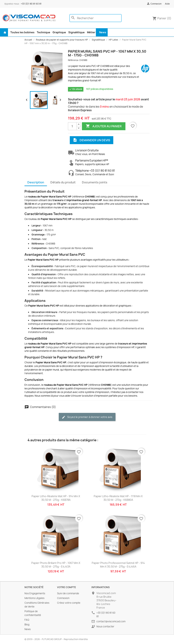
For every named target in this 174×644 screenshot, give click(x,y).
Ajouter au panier (104, 126)
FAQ (27, 620)
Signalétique (76, 32)
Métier (91, 32)
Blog (27, 624)
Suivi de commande (68, 593)
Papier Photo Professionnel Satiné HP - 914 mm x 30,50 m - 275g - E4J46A (118, 565)
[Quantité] (72, 126)
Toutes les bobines (22, 32)
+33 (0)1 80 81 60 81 (31, 4)
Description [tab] (36, 182)
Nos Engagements (35, 593)
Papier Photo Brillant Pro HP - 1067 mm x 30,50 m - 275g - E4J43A (56, 565)
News (103, 32)
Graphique (59, 32)
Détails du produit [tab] (63, 182)
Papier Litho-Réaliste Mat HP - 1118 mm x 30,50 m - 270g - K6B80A (118, 498)
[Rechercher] (96, 18)
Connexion (63, 598)
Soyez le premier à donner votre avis (87, 417)
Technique (43, 32)
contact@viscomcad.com (111, 621)
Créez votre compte (69, 603)
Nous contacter (105, 626)
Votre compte (67, 587)
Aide (167, 4)
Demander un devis (92, 140)
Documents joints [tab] (95, 182)
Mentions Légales (34, 598)
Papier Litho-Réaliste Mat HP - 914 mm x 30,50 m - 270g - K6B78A (56, 498)
